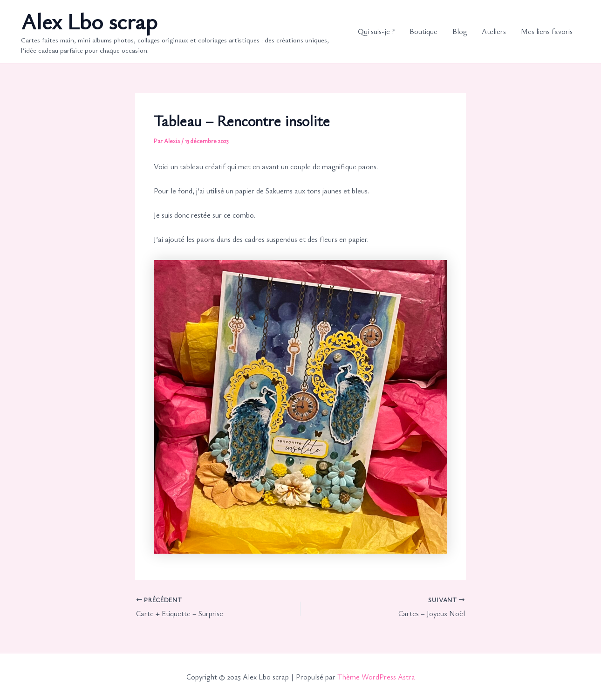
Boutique (423, 31)
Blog (460, 31)
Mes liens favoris (547, 31)
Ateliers (494, 31)
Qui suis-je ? (376, 31)
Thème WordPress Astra (376, 677)
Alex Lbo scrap (89, 21)
